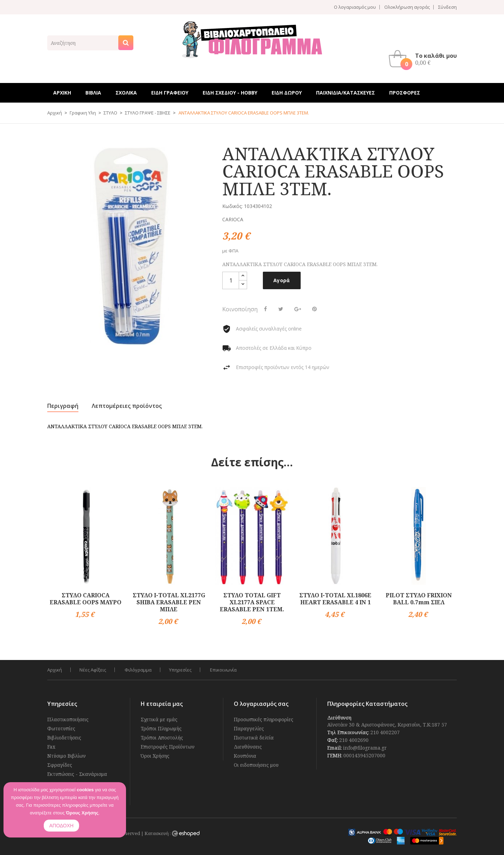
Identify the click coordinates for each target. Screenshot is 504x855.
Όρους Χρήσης (82, 813)
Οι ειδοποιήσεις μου (256, 765)
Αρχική (55, 670)
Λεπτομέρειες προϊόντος (127, 406)
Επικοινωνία (223, 670)
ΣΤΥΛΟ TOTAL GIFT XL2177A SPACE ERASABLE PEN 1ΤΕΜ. (252, 602)
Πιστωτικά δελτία (254, 738)
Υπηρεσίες (180, 670)
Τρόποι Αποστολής (162, 738)
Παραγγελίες (249, 728)
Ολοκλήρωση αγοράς (407, 7)
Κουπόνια (245, 756)
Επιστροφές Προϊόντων (168, 747)
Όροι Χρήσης (155, 756)
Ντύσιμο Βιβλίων (66, 756)
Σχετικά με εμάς (159, 719)
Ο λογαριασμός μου (355, 7)
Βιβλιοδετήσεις (64, 738)
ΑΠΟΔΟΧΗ (61, 826)
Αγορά (282, 280)
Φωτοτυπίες (61, 728)
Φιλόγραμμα (138, 670)
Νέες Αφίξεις (93, 670)
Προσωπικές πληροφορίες (264, 719)
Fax (51, 747)
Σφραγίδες (60, 765)
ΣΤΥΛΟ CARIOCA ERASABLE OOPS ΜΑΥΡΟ (86, 599)
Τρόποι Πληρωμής (161, 728)
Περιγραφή (63, 406)
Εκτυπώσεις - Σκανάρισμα (77, 774)
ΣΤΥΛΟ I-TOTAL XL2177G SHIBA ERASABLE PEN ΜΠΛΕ (169, 602)
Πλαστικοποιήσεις (68, 719)
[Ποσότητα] (231, 280)
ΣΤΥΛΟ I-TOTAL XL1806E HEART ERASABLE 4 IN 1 (335, 599)
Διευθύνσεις (248, 747)
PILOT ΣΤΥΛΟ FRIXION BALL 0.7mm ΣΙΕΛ (419, 599)
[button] (425, 59)
